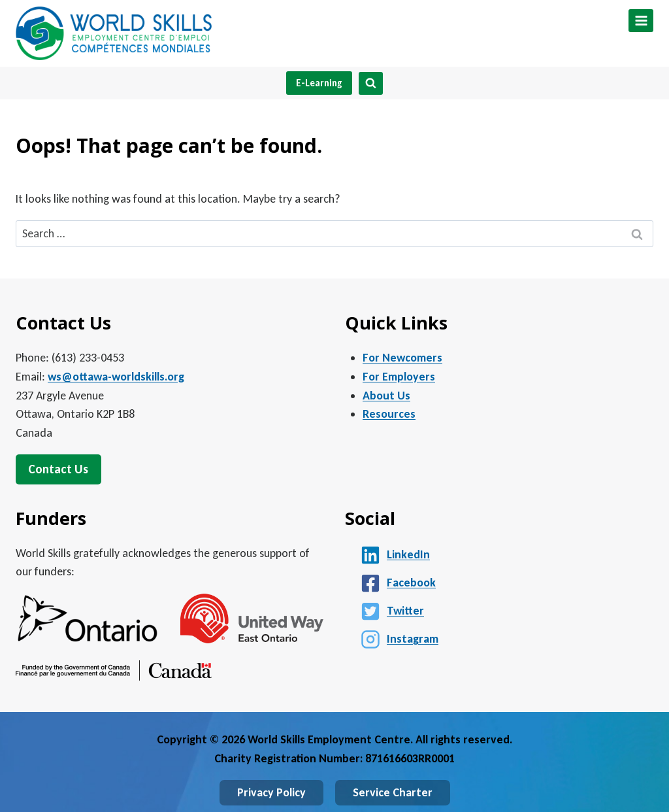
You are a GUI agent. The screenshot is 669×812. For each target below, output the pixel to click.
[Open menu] (641, 21)
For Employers (399, 377)
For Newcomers (402, 358)
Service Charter (393, 792)
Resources (389, 414)
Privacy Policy (271, 792)
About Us (386, 396)
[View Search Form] (371, 83)
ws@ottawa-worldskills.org (116, 377)
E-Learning (319, 83)
